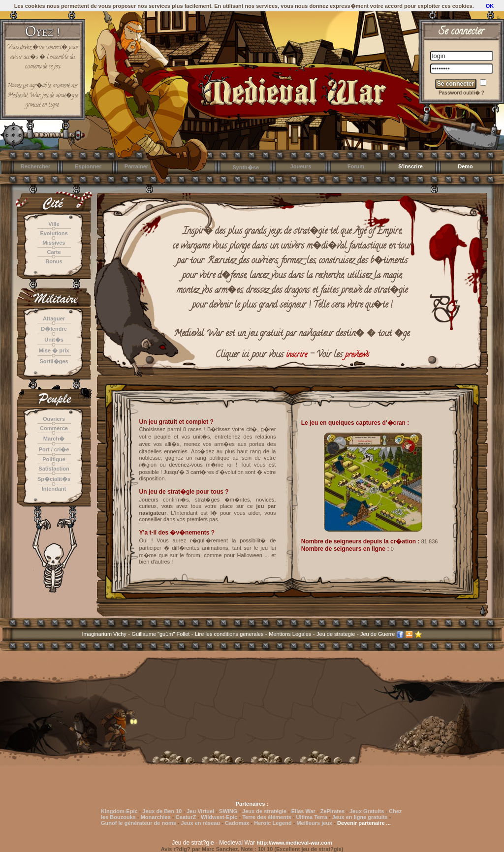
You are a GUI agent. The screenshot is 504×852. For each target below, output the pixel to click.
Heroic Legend (273, 823)
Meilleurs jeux (314, 823)
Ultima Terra (311, 817)
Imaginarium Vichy (104, 634)
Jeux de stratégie (264, 811)
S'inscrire (410, 166)
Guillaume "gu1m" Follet (161, 634)
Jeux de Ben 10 (162, 811)
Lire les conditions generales (229, 634)
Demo (465, 166)
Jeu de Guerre (378, 634)
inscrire (297, 355)
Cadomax (237, 823)
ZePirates (333, 811)
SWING (228, 811)
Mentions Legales (290, 634)
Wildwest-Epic (219, 817)
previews (357, 355)
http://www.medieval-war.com (294, 843)
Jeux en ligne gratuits (360, 817)
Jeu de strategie (336, 634)
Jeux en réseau (202, 823)
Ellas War (303, 811)
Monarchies (156, 817)
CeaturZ (186, 817)
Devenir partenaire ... (364, 823)
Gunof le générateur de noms (139, 823)
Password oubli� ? (461, 93)
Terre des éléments (267, 817)
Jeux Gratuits (367, 811)
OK (490, 6)
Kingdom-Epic (119, 811)
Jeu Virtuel (200, 811)
